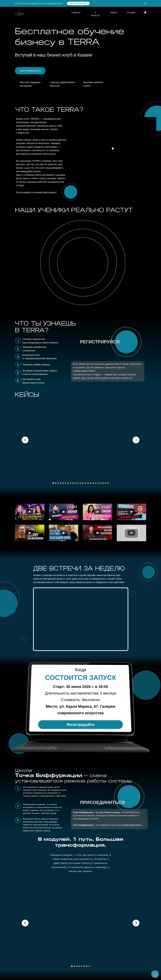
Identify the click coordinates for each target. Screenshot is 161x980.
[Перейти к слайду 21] (103, 483)
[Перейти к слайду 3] (58, 483)
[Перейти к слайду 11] (78, 483)
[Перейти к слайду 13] (83, 483)
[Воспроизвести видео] (30, 512)
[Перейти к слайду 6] (66, 483)
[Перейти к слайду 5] (63, 483)
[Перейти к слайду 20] (100, 483)
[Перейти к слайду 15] (88, 483)
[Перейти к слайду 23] (108, 483)
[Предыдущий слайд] (25, 440)
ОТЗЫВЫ (131, 13)
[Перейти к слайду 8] (71, 483)
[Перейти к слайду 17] (93, 483)
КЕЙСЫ (114, 13)
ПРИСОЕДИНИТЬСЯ (102, 802)
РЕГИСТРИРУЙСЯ (100, 342)
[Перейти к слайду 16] (91, 483)
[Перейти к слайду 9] (73, 483)
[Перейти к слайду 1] (53, 483)
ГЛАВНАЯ (76, 13)
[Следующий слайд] (136, 440)
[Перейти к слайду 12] (81, 483)
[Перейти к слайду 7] (68, 483)
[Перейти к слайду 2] (56, 483)
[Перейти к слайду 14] (86, 483)
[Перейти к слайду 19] (98, 483)
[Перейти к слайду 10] (76, 483)
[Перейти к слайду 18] (95, 483)
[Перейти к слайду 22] (105, 483)
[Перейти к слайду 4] (61, 483)
